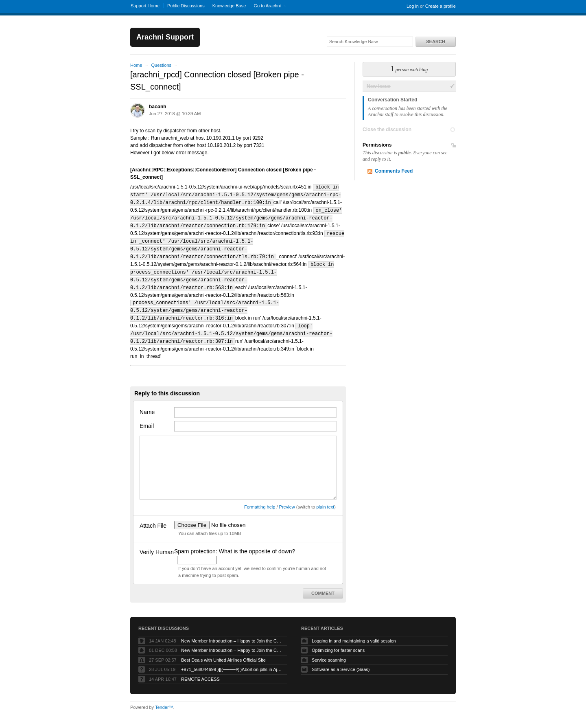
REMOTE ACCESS (200, 671)
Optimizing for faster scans (338, 642)
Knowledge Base (229, 6)
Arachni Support (165, 37)
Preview (287, 499)
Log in (413, 6)
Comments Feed (394, 171)
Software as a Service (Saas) (341, 661)
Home (136, 65)
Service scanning (329, 652)
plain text (325, 499)
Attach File (153, 517)
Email (147, 418)
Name (147, 404)
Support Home (145, 6)
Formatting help (260, 499)
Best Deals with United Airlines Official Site (223, 652)
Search (435, 42)
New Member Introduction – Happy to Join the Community (232, 633)
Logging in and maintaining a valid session (354, 633)
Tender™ (164, 699)
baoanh (158, 107)
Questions (161, 65)
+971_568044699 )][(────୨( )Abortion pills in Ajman (232, 661)
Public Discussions (186, 6)
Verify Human (157, 544)
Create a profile (441, 6)
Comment (323, 585)
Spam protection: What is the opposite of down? (235, 543)
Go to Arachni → (270, 6)
